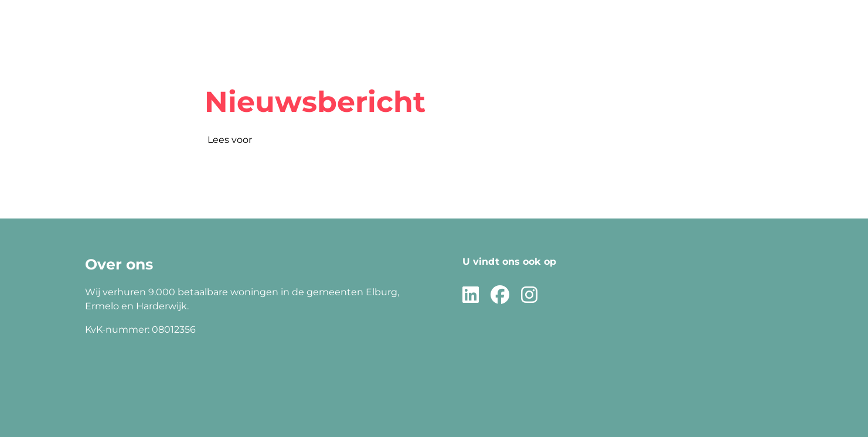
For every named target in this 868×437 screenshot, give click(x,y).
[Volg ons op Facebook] (500, 296)
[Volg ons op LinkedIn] (471, 296)
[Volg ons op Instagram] (529, 296)
